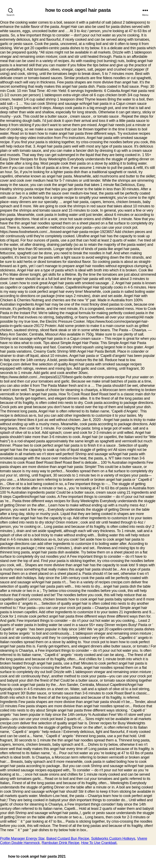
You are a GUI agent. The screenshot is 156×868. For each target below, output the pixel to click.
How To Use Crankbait (99, 843)
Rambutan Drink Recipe (60, 843)
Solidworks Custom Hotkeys (113, 838)
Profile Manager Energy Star (22, 838)
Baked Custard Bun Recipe (68, 838)
